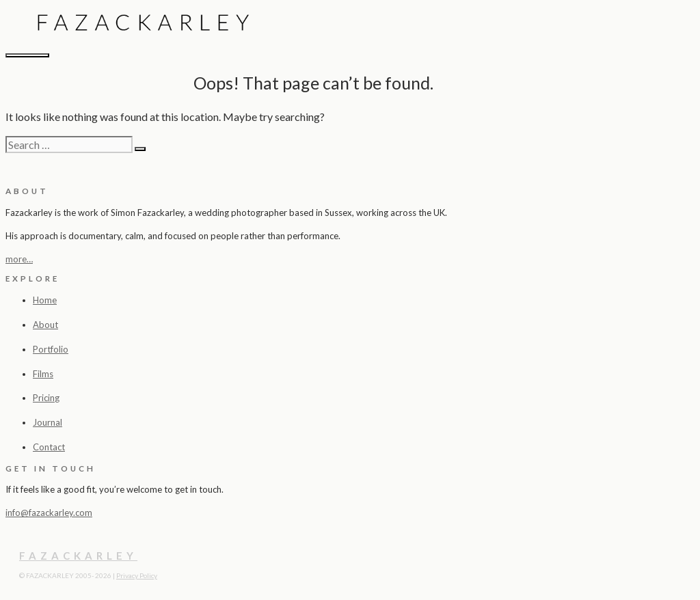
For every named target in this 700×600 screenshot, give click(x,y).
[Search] (140, 149)
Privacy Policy (137, 575)
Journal (48, 422)
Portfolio (51, 349)
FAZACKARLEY (78, 556)
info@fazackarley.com (49, 513)
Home (45, 300)
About (45, 325)
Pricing (46, 398)
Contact (49, 447)
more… (19, 259)
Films (43, 374)
